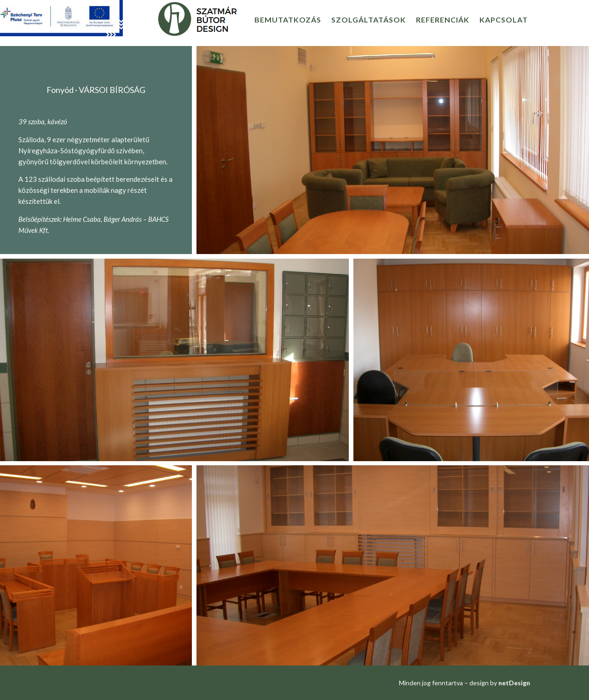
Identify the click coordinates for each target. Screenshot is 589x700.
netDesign (514, 683)
